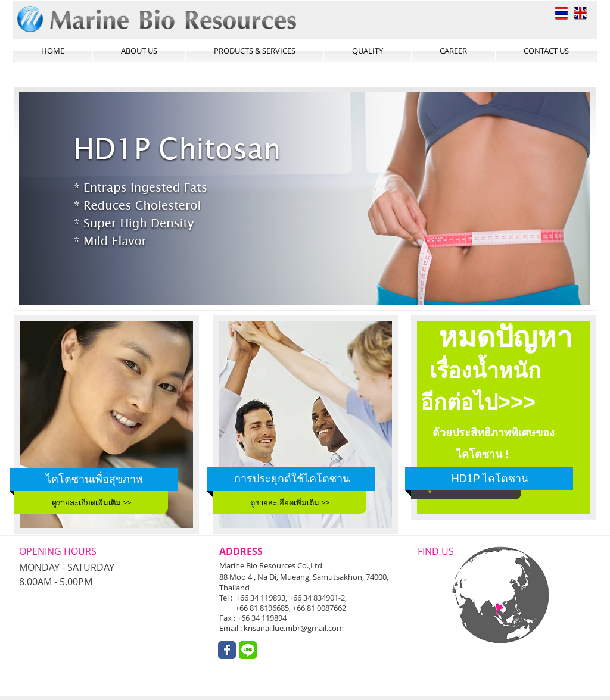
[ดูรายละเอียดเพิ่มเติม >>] (91, 502)
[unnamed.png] (248, 650)
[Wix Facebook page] (227, 650)
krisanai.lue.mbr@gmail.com (294, 628)
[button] (305, 198)
